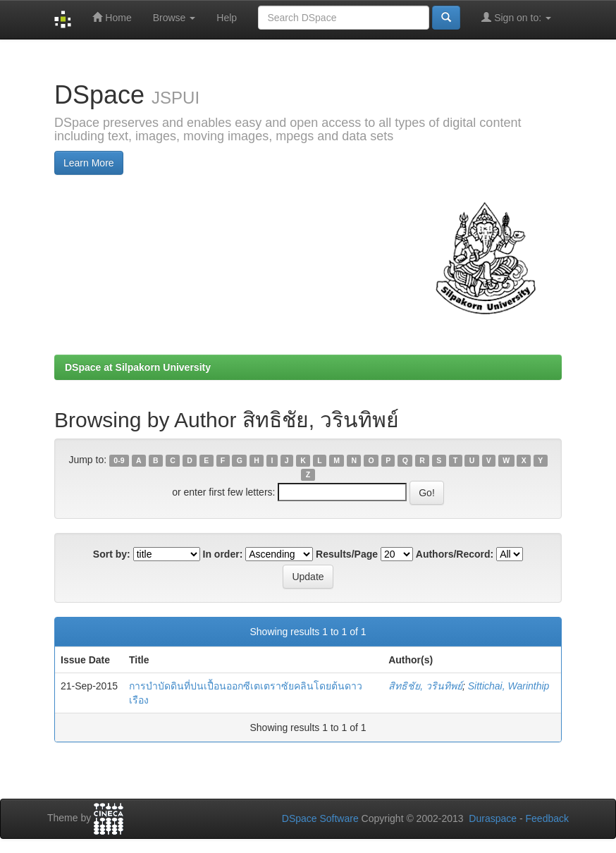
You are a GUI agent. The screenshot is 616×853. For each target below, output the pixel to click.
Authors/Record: (455, 554)
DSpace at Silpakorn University (138, 367)
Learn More (89, 163)
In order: (223, 554)
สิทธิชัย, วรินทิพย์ (425, 686)
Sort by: (112, 554)
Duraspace (493, 818)
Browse (174, 18)
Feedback (547, 818)
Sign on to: (516, 17)
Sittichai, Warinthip (509, 686)
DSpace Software (320, 818)
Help (227, 18)
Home (112, 17)
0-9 (119, 460)
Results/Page (347, 554)
